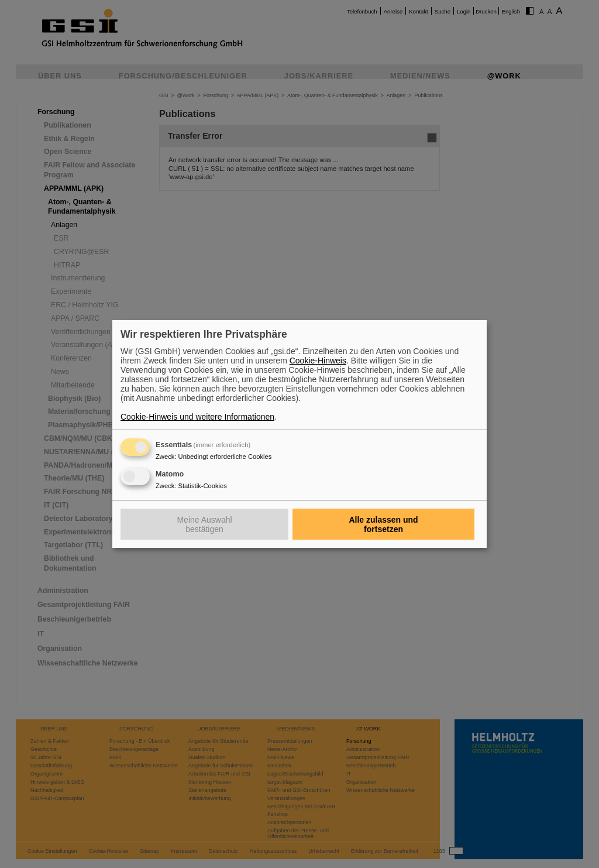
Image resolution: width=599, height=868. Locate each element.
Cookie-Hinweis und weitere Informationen (197, 417)
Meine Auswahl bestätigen (204, 524)
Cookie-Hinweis (318, 361)
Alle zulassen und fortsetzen (383, 524)
